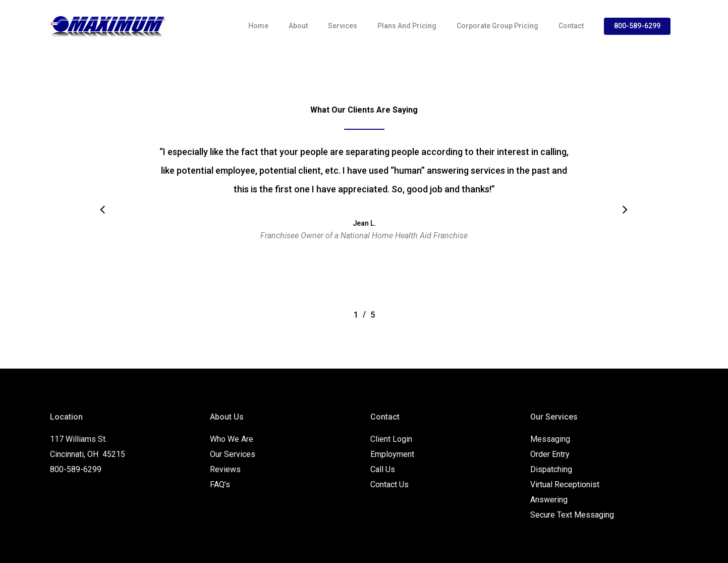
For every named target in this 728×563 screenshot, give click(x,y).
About (298, 26)
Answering (549, 500)
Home (258, 26)
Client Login (391, 439)
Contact (571, 26)
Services (343, 26)
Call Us (383, 469)
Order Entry (550, 454)
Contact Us (389, 484)
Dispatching (551, 469)
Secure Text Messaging (572, 515)
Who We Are (232, 439)
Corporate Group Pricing (497, 26)
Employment (392, 454)
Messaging (550, 439)
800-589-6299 (637, 26)
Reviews (225, 469)
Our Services (233, 454)
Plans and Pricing (407, 26)
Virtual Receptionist (565, 484)
